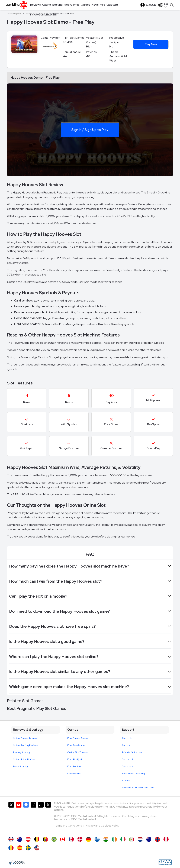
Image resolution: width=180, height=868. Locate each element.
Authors (126, 745)
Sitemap (126, 781)
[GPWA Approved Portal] (165, 862)
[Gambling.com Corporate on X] (48, 818)
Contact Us (128, 759)
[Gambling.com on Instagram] (33, 818)
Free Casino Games (78, 738)
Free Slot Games (76, 745)
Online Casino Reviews (25, 738)
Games (29, 14)
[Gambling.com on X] (11, 818)
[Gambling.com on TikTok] (41, 818)
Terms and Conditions (68, 826)
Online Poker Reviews (24, 759)
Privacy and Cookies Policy (102, 826)
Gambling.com (14, 14)
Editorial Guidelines (132, 752)
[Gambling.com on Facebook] (26, 818)
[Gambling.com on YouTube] (19, 818)
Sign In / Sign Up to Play (90, 130)
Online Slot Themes (78, 752)
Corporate (127, 767)
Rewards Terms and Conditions (138, 788)
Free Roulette (75, 767)
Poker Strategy (21, 767)
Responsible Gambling (133, 774)
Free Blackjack (75, 759)
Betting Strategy (22, 752)
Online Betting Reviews (25, 745)
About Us (127, 738)
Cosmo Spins (74, 774)
